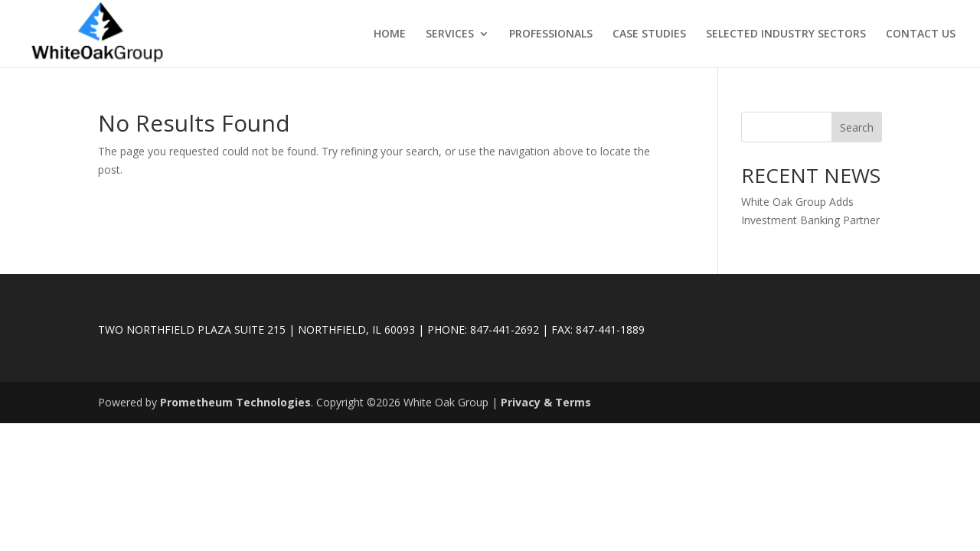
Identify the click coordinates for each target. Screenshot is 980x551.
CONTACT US (921, 34)
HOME (390, 34)
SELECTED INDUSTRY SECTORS (786, 34)
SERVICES (450, 34)
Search (857, 127)
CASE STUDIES (649, 34)
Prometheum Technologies (235, 402)
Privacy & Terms (546, 402)
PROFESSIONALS (551, 34)
